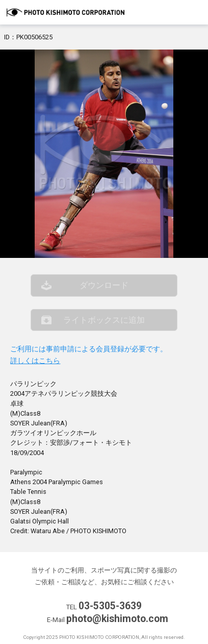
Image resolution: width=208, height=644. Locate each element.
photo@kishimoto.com (117, 619)
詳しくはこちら (35, 361)
